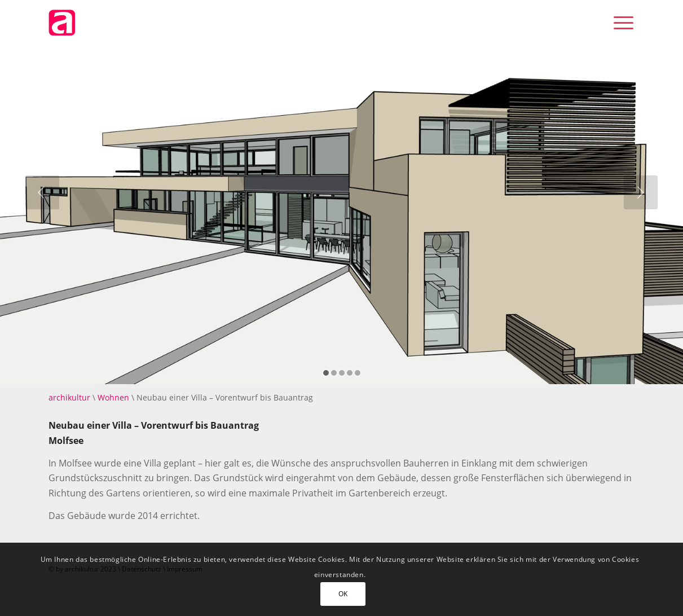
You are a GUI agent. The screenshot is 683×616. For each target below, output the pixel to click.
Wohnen (113, 397)
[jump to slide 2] (334, 373)
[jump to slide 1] (326, 373)
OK (343, 594)
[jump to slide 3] (342, 373)
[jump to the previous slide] (42, 192)
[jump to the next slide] (641, 192)
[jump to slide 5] (358, 373)
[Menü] (620, 23)
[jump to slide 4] (350, 373)
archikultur (69, 397)
